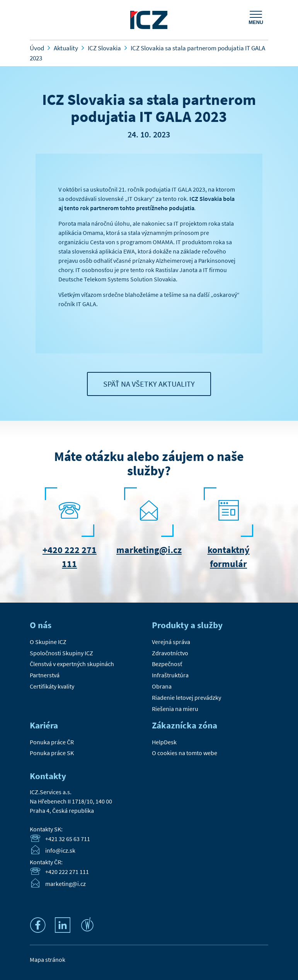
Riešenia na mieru (175, 709)
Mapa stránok (48, 959)
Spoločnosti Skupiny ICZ (61, 653)
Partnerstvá (45, 675)
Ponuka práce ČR (52, 742)
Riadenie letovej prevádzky (186, 697)
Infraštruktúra (170, 675)
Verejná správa (171, 642)
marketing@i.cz (149, 550)
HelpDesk (164, 742)
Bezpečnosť (167, 664)
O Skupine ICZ (48, 642)
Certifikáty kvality (52, 686)
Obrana (162, 686)
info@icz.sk (60, 851)
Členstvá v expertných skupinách (72, 664)
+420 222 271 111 (67, 872)
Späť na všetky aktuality (149, 384)
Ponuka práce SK (52, 753)
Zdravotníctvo (170, 653)
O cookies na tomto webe (185, 753)
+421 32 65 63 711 (68, 839)
